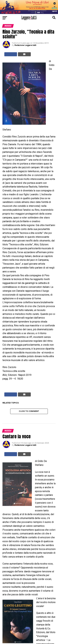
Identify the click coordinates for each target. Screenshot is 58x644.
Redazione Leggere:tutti (25, 45)
